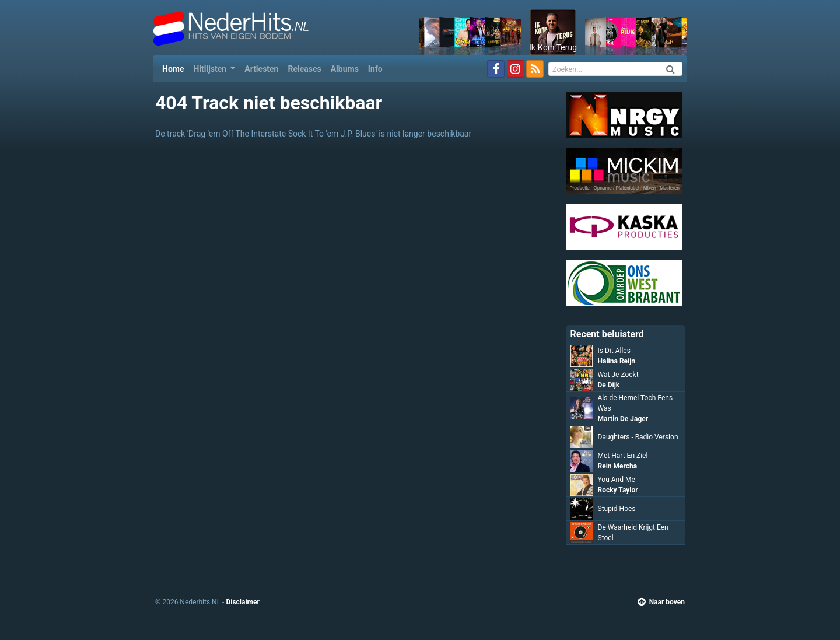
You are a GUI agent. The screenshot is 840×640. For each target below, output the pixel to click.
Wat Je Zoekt (618, 375)
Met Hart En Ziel (623, 456)
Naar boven (661, 602)
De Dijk (609, 385)
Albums (345, 69)
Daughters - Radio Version (638, 437)
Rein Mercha (618, 466)
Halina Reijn (617, 361)
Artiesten (261, 69)
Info (375, 69)
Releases (304, 69)
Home (175, 68)
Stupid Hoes (617, 509)
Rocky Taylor (618, 490)
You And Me (617, 480)
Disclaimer (242, 602)
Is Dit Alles (614, 351)
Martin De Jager (623, 419)
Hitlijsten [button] (211, 69)
